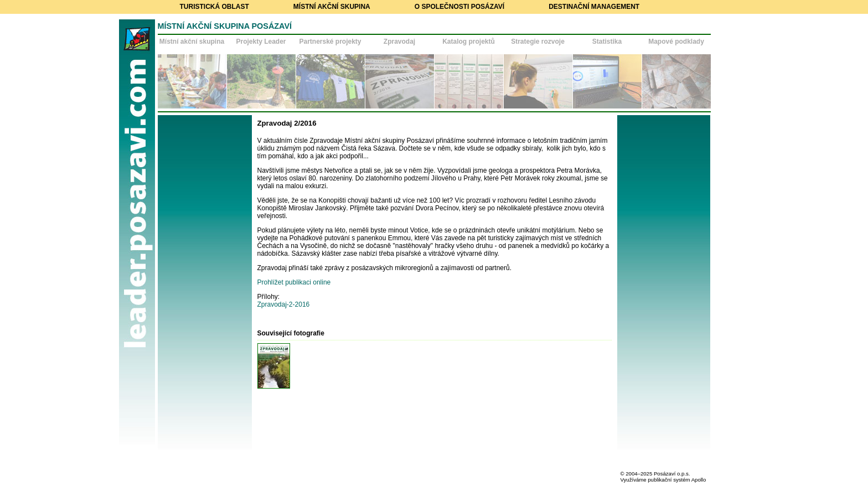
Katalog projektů (469, 42)
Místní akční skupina (332, 7)
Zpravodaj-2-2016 (284, 304)
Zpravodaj (399, 42)
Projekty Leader (261, 42)
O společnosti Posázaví (459, 7)
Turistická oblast (215, 7)
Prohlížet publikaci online (294, 282)
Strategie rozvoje (538, 42)
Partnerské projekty (330, 42)
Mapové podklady (676, 42)
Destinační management (594, 7)
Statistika (607, 42)
